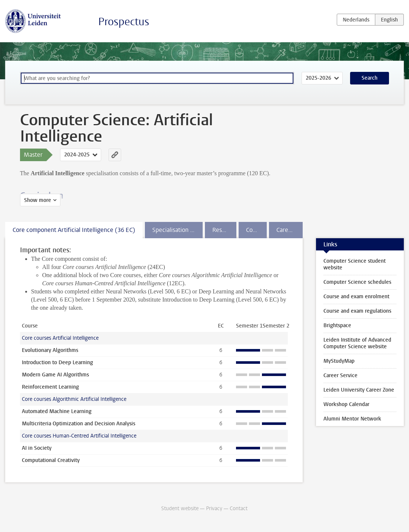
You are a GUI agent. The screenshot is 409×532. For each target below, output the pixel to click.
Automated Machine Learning (57, 411)
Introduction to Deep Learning (57, 363)
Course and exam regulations (357, 311)
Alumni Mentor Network (352, 419)
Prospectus (124, 22)
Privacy (214, 508)
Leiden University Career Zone (359, 390)
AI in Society (37, 448)
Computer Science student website (355, 264)
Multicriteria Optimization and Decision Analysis (79, 424)
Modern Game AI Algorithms (55, 375)
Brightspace (337, 325)
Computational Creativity (51, 460)
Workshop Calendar (346, 404)
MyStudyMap (339, 361)
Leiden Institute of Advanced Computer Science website (357, 343)
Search (370, 78)
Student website (180, 508)
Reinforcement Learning (50, 387)
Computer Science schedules (357, 282)
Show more (38, 200)
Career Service (340, 375)
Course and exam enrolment (356, 297)
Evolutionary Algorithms (50, 350)
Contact (239, 508)
